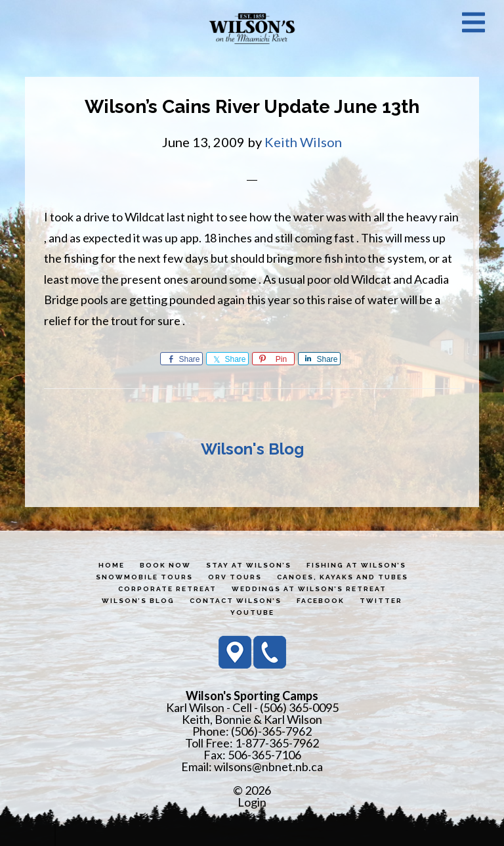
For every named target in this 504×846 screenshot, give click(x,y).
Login (252, 802)
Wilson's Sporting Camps (252, 28)
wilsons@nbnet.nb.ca (268, 767)
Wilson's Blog (252, 449)
